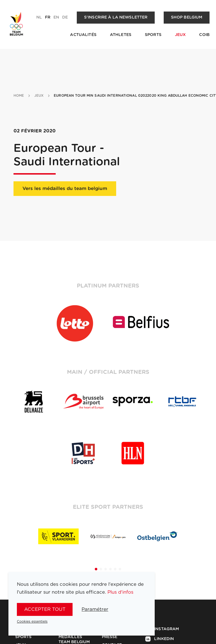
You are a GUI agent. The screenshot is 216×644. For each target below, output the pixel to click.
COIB (204, 35)
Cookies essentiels (32, 622)
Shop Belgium (187, 17)
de (65, 17)
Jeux (180, 35)
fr (48, 17)
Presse (110, 637)
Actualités (83, 35)
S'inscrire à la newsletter (116, 17)
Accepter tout (45, 609)
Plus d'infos (120, 592)
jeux (39, 96)
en (56, 17)
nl (39, 17)
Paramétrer (95, 609)
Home (19, 96)
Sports (153, 35)
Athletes (121, 35)
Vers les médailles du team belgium (65, 188)
